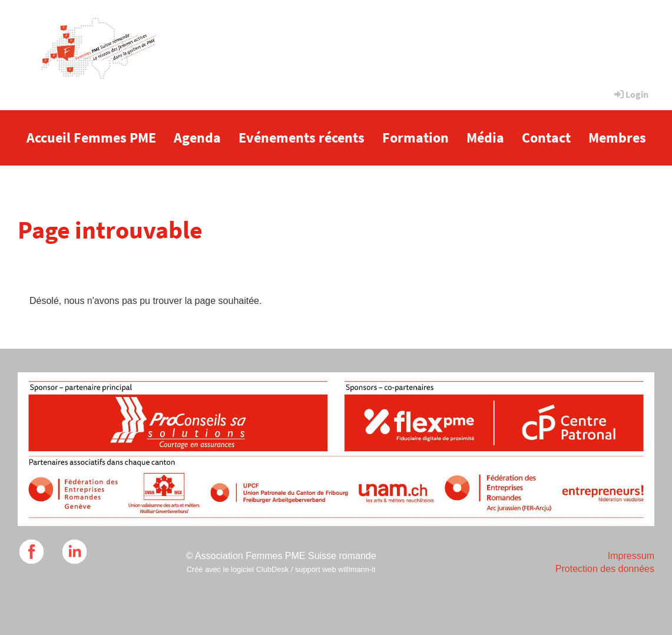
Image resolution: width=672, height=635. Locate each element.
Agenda (197, 138)
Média (485, 138)
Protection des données (605, 569)
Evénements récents (302, 138)
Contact (546, 138)
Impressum (631, 556)
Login (630, 94)
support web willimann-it (335, 569)
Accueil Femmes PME (91, 138)
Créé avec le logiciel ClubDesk (238, 569)
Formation (416, 138)
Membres (617, 138)
